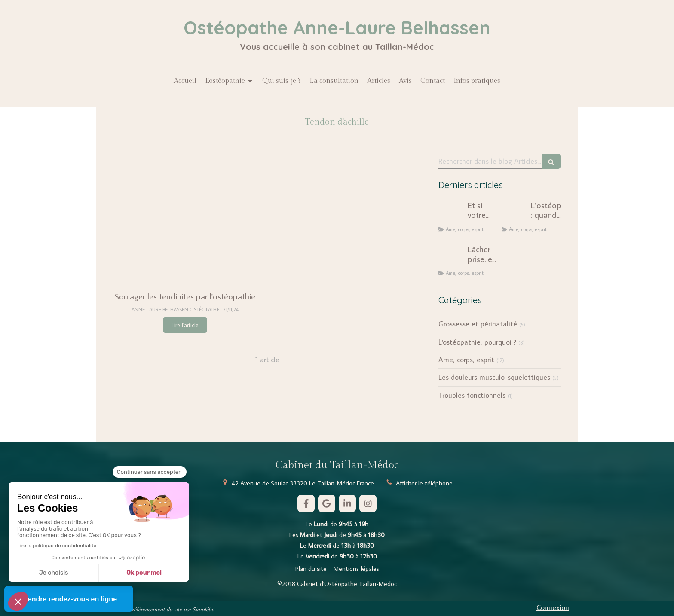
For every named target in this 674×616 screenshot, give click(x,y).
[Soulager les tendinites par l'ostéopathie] (185, 218)
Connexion (553, 607)
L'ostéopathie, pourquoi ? (477, 342)
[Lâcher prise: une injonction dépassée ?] (451, 257)
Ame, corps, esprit (466, 360)
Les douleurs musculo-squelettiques (494, 377)
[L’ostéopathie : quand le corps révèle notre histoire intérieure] (515, 213)
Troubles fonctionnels (472, 395)
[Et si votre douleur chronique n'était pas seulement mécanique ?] (451, 213)
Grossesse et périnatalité (478, 324)
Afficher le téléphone (424, 483)
